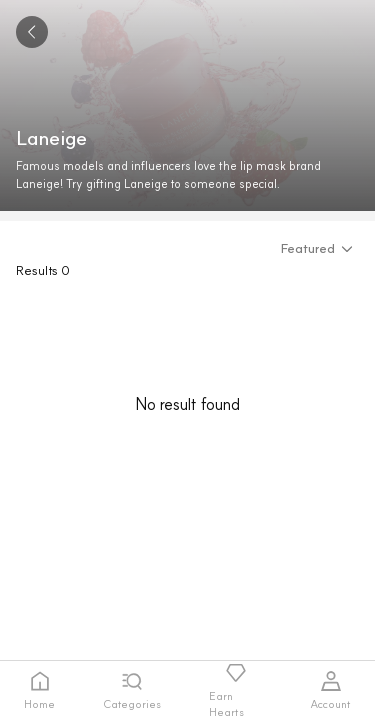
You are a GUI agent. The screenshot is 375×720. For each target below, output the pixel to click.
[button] (320, 249)
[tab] (39, 690)
